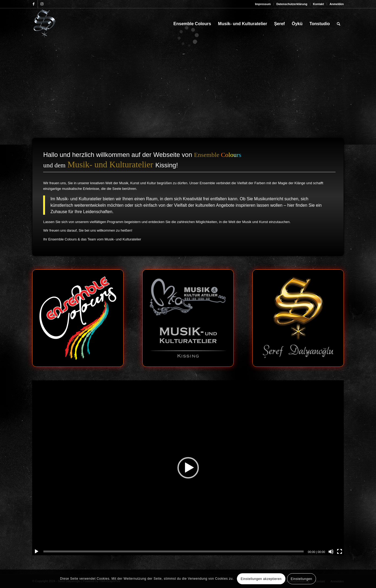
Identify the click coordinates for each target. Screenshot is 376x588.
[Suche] (339, 24)
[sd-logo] (298, 318)
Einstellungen (301, 579)
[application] (188, 468)
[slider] (174, 551)
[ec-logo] (78, 318)
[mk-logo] (188, 318)
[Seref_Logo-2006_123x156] (45, 24)
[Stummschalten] (331, 552)
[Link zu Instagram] (42, 4)
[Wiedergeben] (36, 552)
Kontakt (319, 4)
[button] (188, 468)
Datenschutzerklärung (292, 4)
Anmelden (337, 4)
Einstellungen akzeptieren (261, 579)
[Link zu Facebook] (34, 4)
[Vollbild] (340, 552)
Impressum (263, 4)
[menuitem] (263, 4)
